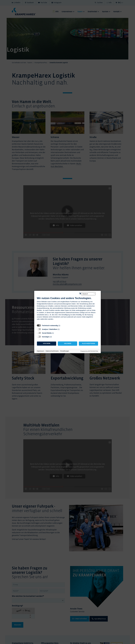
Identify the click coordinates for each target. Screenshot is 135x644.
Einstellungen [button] (65, 351)
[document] (67, 310)
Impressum (40, 351)
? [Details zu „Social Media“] (56, 333)
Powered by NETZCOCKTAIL (89, 351)
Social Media (47, 333)
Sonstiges (46, 337)
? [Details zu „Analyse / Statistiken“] (61, 329)
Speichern (47, 344)
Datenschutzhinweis (52, 351)
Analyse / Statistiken (50, 329)
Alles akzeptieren (89, 344)
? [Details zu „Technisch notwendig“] (62, 325)
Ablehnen (68, 344)
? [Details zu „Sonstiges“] (54, 337)
